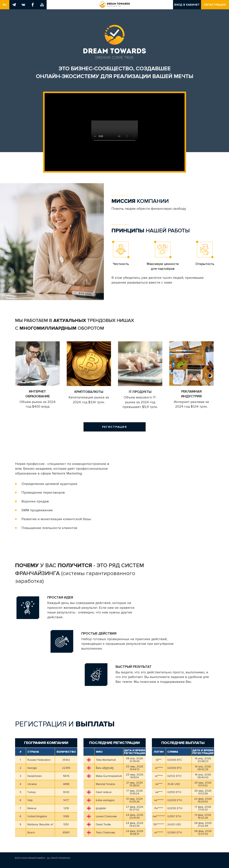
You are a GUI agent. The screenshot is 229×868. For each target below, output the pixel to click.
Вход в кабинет (187, 5)
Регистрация (215, 5)
